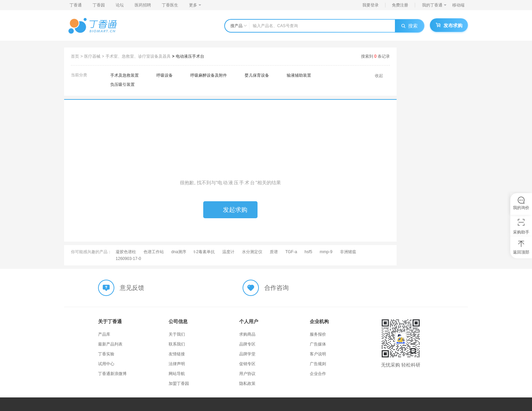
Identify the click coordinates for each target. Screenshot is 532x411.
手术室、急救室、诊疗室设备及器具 (138, 56)
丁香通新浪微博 (112, 374)
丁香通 (76, 5)
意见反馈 (132, 288)
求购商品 (247, 334)
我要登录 (370, 5)
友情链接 (177, 354)
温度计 (228, 252)
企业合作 (318, 374)
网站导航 (177, 374)
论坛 (120, 5)
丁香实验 (106, 354)
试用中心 (106, 364)
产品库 (104, 334)
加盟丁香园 (179, 384)
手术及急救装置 (125, 75)
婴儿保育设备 (257, 75)
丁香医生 (170, 5)
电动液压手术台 (190, 56)
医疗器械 (92, 56)
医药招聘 (143, 5)
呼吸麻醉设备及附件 (209, 75)
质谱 (274, 252)
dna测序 (179, 252)
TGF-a (291, 252)
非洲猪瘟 (348, 252)
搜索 (410, 26)
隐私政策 (247, 384)
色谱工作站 (154, 252)
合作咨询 (277, 288)
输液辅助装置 (299, 75)
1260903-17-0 (128, 259)
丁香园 (99, 5)
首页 (75, 56)
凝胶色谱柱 (126, 252)
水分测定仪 (252, 252)
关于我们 (177, 334)
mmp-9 (326, 252)
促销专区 (247, 364)
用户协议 (247, 374)
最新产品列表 (110, 344)
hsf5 (309, 252)
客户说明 (318, 354)
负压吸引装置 (122, 85)
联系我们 (177, 344)
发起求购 (230, 210)
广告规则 (318, 364)
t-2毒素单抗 (204, 252)
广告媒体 (318, 344)
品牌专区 (247, 344)
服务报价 (318, 334)
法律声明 (177, 364)
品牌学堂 (247, 354)
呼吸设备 (165, 75)
